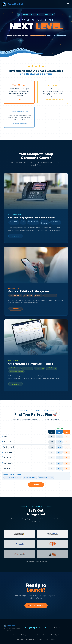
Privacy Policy (21, 639)
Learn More (36, 485)
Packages (24, 635)
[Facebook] (54, 628)
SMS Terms (40, 639)
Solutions (16, 635)
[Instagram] (58, 628)
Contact (45, 635)
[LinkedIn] (62, 628)
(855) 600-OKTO (36, 628)
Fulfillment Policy (31, 639)
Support (32, 635)
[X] (67, 628)
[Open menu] (68, 4)
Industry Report (54, 635)
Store (39, 635)
